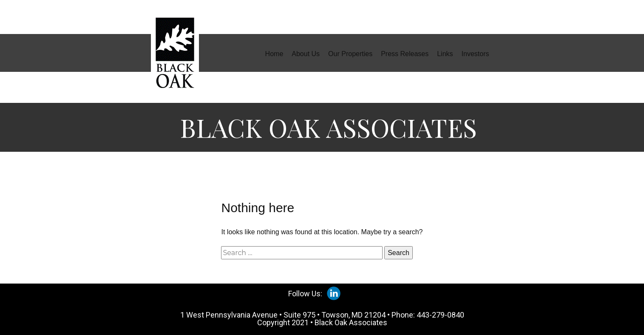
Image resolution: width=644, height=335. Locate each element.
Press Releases (405, 54)
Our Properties (350, 54)
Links (445, 54)
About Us (306, 54)
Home (274, 54)
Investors (475, 54)
